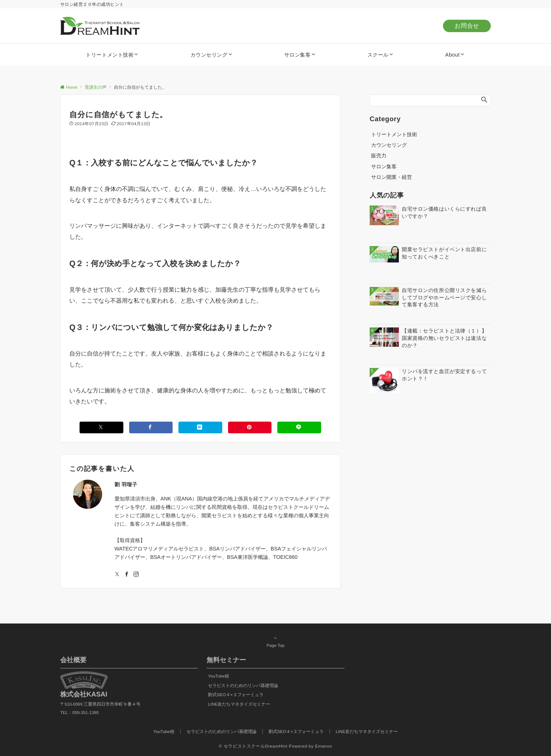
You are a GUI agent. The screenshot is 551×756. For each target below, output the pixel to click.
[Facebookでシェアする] (151, 427)
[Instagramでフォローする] (136, 575)
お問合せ (467, 26)
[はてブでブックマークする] (200, 427)
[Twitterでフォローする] (117, 575)
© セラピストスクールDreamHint (253, 746)
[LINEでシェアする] (299, 427)
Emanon (323, 746)
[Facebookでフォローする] (127, 575)
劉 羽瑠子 (126, 484)
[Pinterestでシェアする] (250, 427)
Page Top (275, 641)
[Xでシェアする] (101, 427)
